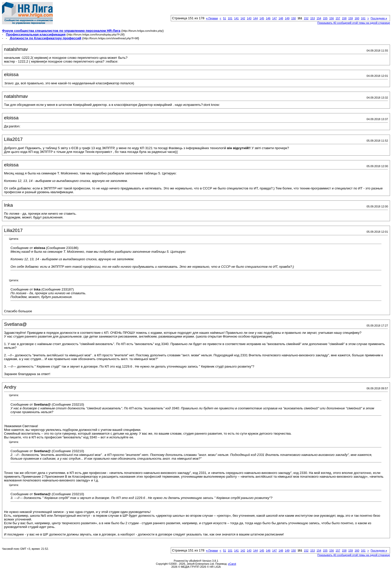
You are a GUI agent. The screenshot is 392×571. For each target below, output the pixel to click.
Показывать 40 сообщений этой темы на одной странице (354, 23)
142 (243, 18)
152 (306, 18)
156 (331, 18)
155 (325, 18)
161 (363, 18)
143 (249, 18)
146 (268, 18)
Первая (212, 18)
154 (319, 18)
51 (224, 18)
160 (357, 18)
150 (293, 18)
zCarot (232, 564)
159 (350, 18)
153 (312, 18)
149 (287, 18)
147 (274, 18)
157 (338, 18)
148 (281, 18)
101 (230, 18)
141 (236, 18)
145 (262, 18)
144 (255, 18)
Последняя (379, 18)
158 (344, 18)
